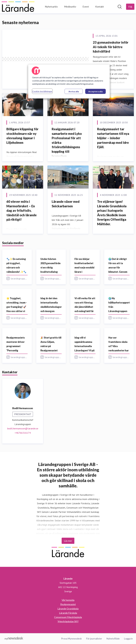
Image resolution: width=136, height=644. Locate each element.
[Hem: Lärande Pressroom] (18, 7)
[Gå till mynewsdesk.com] (14, 639)
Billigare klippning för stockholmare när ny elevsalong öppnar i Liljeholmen (22, 136)
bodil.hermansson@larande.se (23, 428)
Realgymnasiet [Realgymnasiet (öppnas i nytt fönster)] (68, 604)
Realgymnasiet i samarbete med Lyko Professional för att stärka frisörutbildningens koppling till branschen (67, 143)
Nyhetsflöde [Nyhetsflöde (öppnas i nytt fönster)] (113, 639)
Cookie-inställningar (42, 91)
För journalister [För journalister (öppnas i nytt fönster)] (94, 639)
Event (86, 7)
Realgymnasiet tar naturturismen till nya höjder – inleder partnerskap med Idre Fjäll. (113, 138)
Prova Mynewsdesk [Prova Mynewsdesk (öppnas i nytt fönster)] (71, 639)
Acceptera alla (95, 91)
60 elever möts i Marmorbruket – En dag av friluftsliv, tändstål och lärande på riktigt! (22, 210)
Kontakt (100, 7)
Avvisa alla (74, 91)
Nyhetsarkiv (51, 7)
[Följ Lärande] (130, 7)
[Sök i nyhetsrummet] (120, 7)
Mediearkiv (70, 7)
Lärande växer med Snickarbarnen (66, 204)
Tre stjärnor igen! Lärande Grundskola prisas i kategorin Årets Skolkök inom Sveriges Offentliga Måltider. (112, 213)
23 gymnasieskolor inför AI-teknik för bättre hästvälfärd (111, 47)
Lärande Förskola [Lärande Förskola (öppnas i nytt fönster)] (68, 613)
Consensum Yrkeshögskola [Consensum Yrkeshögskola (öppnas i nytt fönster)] (68, 617)
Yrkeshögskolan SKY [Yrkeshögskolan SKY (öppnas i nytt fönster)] (68, 621)
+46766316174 (23, 433)
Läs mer (68, 541)
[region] (69, 81)
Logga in (128, 639)
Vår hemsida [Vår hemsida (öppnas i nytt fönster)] (68, 600)
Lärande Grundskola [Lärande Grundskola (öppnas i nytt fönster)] (68, 609)
